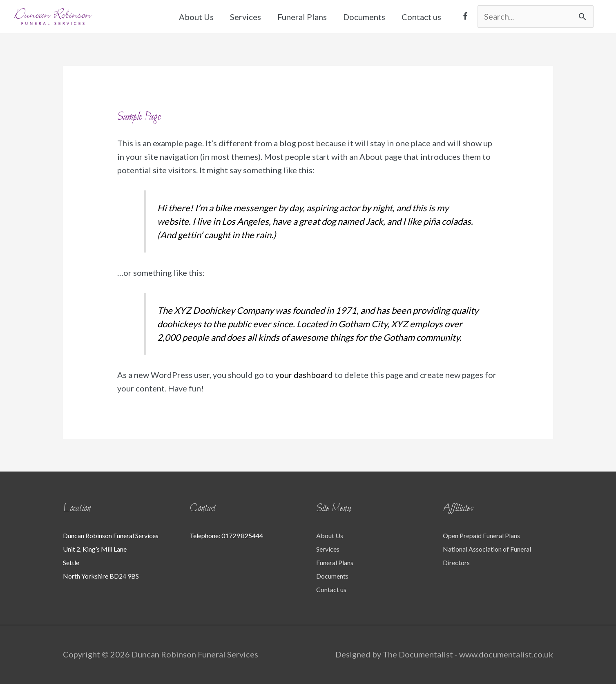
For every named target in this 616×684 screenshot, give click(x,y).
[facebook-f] (465, 16)
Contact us (421, 17)
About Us (196, 17)
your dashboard (304, 375)
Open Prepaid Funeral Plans (481, 535)
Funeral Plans (302, 17)
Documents (364, 17)
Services (246, 17)
